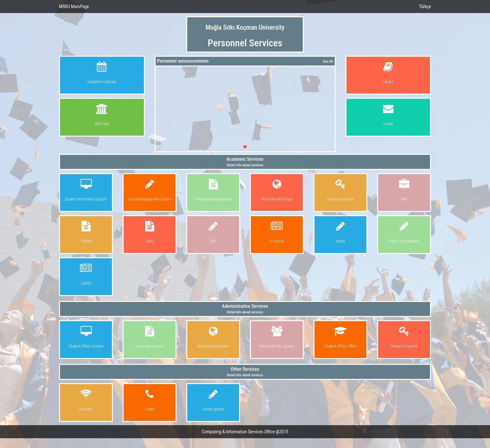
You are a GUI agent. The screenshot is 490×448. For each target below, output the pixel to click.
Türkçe (425, 7)
